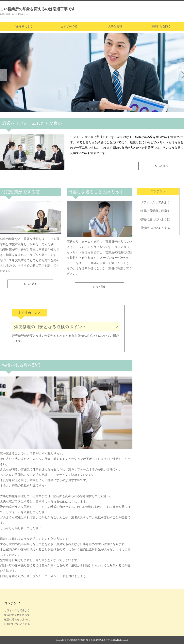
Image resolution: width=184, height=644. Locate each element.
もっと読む (161, 166)
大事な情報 (115, 26)
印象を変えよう (23, 26)
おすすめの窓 (69, 26)
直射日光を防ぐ (161, 26)
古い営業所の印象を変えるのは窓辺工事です (38, 9)
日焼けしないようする (155, 228)
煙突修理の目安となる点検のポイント (50, 327)
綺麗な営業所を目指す (155, 211)
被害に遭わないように (155, 219)
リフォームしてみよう (155, 202)
